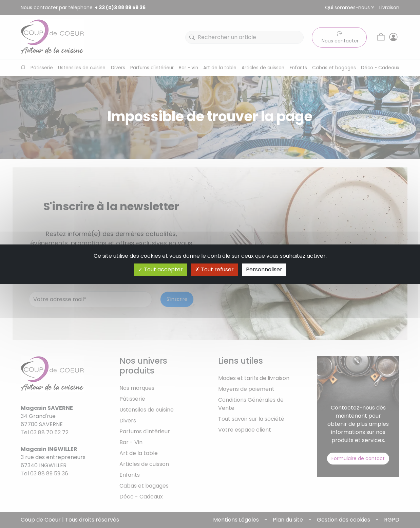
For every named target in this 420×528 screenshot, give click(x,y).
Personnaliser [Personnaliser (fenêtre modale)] (264, 269)
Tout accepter (160, 269)
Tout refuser (214, 269)
